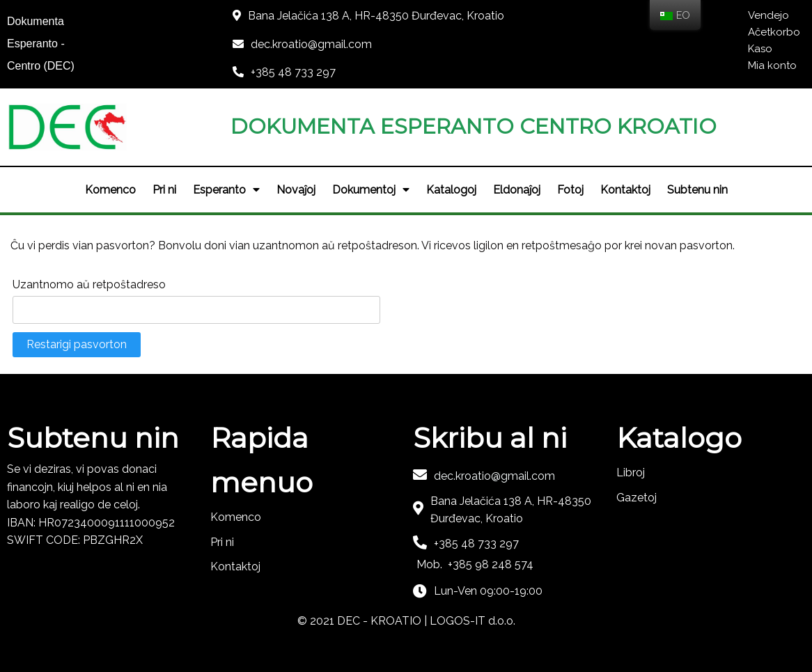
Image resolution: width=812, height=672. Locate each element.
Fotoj (570, 190)
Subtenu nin (697, 190)
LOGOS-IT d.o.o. (473, 621)
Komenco (110, 190)
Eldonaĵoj (517, 190)
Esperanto (226, 190)
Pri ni (164, 190)
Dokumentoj (371, 190)
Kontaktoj (625, 190)
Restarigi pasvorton (77, 344)
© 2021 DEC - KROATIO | (364, 621)
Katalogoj (451, 190)
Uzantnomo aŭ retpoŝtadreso (89, 284)
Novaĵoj (296, 190)
